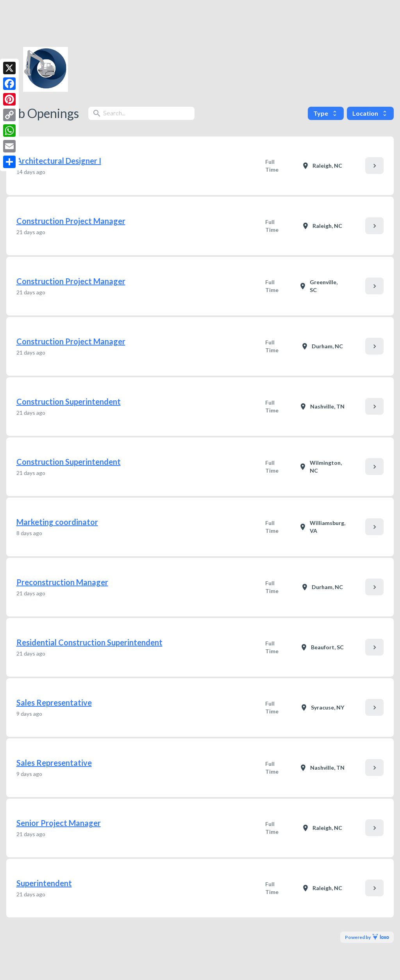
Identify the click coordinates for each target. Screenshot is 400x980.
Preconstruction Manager (62, 582)
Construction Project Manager (71, 221)
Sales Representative (54, 702)
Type (326, 113)
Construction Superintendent (69, 401)
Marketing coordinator (57, 522)
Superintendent (44, 883)
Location (370, 113)
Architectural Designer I (59, 161)
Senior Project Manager (59, 823)
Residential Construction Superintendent (89, 642)
